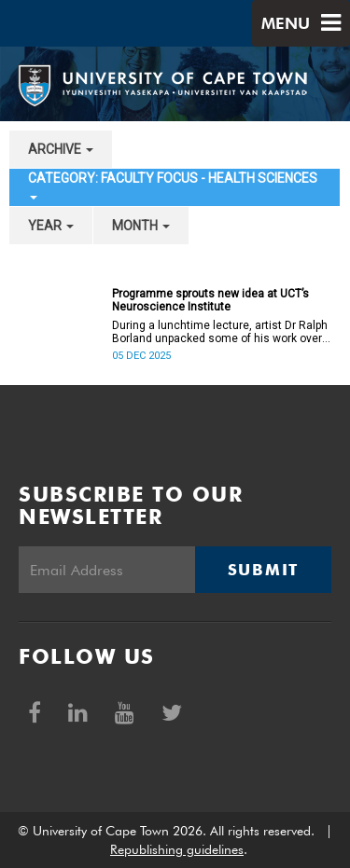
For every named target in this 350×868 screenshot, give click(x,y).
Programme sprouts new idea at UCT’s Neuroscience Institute (210, 300)
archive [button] (61, 149)
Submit (263, 570)
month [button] (141, 226)
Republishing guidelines (177, 849)
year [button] (51, 226)
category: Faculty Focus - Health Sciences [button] (173, 185)
